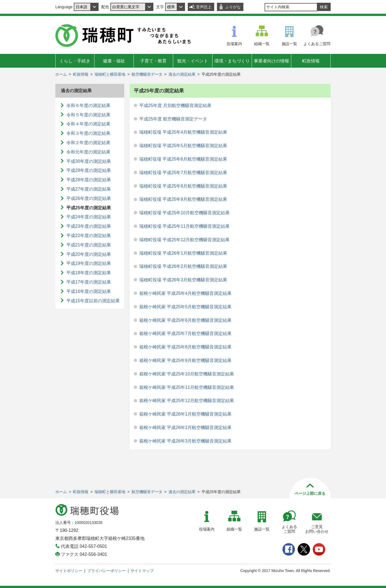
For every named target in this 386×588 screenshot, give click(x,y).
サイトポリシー (69, 571)
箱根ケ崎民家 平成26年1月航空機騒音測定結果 (185, 414)
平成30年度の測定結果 (89, 161)
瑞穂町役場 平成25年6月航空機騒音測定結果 (183, 159)
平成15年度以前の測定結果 (93, 301)
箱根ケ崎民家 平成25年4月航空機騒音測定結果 (185, 293)
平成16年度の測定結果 (89, 291)
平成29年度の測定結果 (89, 170)
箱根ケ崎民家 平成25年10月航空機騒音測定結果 (187, 374)
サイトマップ (142, 571)
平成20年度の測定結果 (89, 254)
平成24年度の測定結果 (89, 217)
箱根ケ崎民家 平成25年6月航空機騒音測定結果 (185, 320)
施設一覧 (289, 44)
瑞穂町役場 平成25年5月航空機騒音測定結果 (183, 146)
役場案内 (234, 44)
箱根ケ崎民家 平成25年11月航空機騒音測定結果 (187, 387)
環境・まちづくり (232, 61)
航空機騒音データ (147, 74)
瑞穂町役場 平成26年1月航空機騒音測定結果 (183, 253)
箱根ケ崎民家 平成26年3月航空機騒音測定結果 (185, 441)
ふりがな (233, 7)
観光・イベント (193, 61)
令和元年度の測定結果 (88, 152)
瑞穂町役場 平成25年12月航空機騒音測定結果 (184, 240)
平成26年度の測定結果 (89, 198)
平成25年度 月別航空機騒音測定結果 (175, 105)
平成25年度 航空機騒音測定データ (173, 119)
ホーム (61, 74)
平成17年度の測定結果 (89, 282)
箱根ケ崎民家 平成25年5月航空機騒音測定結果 (185, 307)
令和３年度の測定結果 (88, 133)
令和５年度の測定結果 (88, 115)
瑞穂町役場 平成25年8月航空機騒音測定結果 (183, 186)
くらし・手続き (75, 61)
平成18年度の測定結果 (89, 273)
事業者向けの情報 (271, 61)
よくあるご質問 (317, 44)
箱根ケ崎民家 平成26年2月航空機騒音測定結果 (185, 428)
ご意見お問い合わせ (317, 529)
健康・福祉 (114, 61)
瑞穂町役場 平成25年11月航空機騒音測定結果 (184, 226)
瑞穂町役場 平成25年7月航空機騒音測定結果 (183, 173)
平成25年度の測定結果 (89, 208)
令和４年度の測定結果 (88, 124)
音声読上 (204, 7)
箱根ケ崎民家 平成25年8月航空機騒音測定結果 (185, 347)
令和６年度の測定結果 (88, 105)
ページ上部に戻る (310, 493)
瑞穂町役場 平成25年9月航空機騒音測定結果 (183, 199)
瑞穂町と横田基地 (110, 74)
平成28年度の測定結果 (89, 180)
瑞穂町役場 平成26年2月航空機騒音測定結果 (183, 266)
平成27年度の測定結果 (89, 189)
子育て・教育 (153, 61)
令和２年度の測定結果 (88, 143)
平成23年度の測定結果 (89, 226)
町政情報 (311, 61)
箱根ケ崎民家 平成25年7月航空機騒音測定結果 (185, 333)
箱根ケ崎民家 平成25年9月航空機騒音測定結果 (185, 360)
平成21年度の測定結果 (89, 245)
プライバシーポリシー (107, 571)
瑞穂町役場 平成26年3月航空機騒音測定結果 (183, 280)
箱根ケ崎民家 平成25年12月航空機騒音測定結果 (187, 401)
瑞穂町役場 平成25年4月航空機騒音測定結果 (183, 132)
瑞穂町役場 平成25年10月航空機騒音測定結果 (184, 213)
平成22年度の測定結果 (89, 236)
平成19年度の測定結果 (89, 263)
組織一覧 (262, 44)
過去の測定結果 (182, 74)
